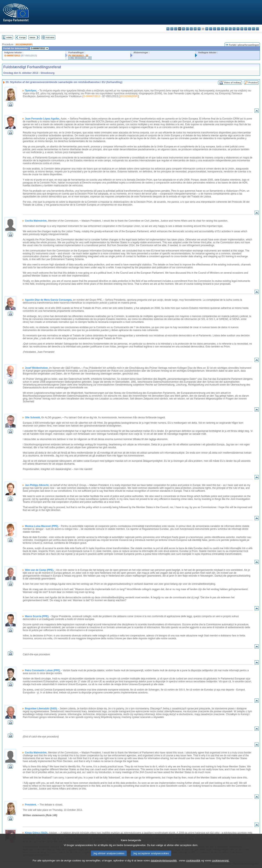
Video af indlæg (232, 83)
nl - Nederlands (230, 29)
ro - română (242, 29)
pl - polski (234, 29)
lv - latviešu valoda (215, 29)
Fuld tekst (50, 37)
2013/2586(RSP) (24, 44)
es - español (172, 29)
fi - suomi (254, 29)
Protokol (253, 83)
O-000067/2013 (12, 56)
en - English (195, 29)
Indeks (9, 37)
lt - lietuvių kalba (219, 29)
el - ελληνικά (191, 29)
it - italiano (211, 29)
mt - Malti (226, 29)
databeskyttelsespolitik (164, 864)
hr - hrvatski (207, 29)
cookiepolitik (193, 864)
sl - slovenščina (250, 29)
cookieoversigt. (221, 864)
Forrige (22, 37)
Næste (32, 37)
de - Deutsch (184, 29)
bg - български (168, 29)
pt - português (238, 29)
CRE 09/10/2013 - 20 (80, 58)
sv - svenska (257, 29)
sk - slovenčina (246, 29)
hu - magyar (222, 29)
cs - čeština (176, 29)
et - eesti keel (187, 29)
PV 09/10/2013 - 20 (78, 56)
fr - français (199, 29)
